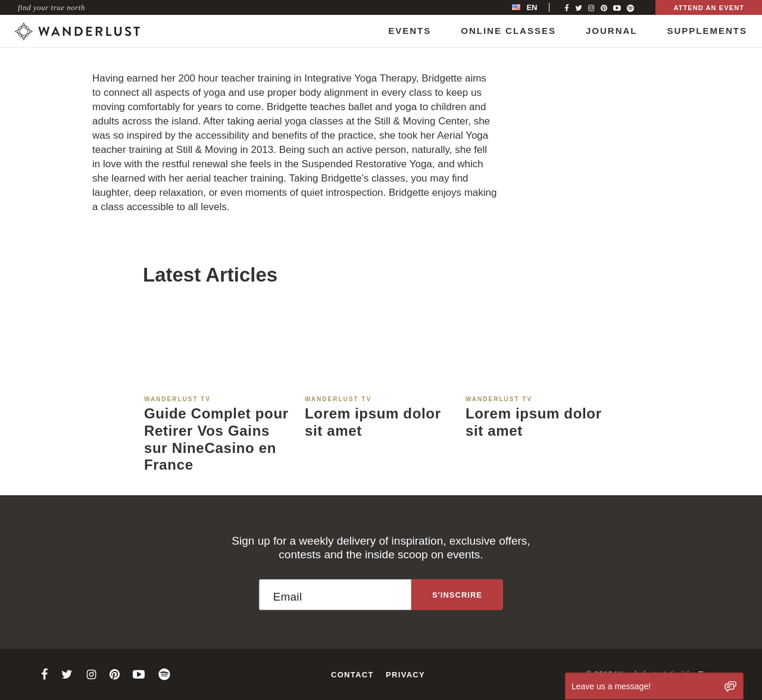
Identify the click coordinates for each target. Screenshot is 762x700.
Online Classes (508, 31)
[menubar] (537, 7)
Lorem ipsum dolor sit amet (373, 422)
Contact (352, 675)
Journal (612, 31)
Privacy (405, 675)
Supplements (707, 31)
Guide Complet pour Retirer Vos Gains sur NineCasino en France (216, 439)
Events (410, 31)
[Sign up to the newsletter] (457, 595)
